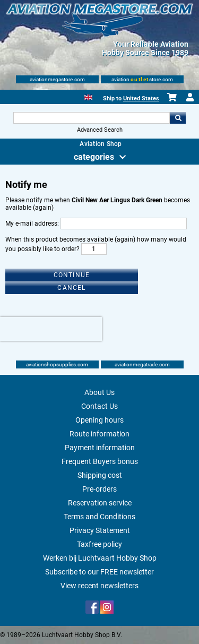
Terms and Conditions (99, 517)
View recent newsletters (99, 586)
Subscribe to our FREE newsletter (99, 572)
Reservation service (100, 503)
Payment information (100, 448)
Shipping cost (100, 475)
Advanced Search (100, 130)
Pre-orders (99, 489)
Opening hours (99, 420)
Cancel (71, 288)
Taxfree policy (99, 544)
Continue (72, 275)
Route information (99, 434)
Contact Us (99, 406)
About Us (99, 392)
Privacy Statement (100, 530)
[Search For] (92, 118)
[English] (88, 96)
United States (141, 98)
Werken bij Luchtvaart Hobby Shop (100, 558)
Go (178, 118)
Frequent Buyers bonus (100, 461)
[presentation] (51, 329)
